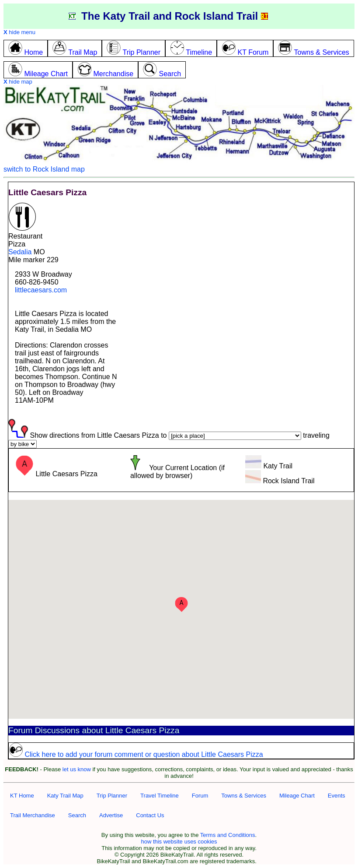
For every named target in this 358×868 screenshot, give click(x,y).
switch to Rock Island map (44, 169)
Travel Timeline (160, 796)
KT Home (22, 796)
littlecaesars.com (41, 290)
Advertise (111, 815)
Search (77, 815)
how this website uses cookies (179, 842)
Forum (200, 796)
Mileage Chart (297, 796)
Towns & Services (244, 796)
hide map (18, 82)
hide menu (19, 32)
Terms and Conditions (228, 835)
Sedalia (20, 252)
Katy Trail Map (65, 796)
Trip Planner (112, 796)
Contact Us (150, 815)
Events (337, 796)
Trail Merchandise (33, 815)
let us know (77, 769)
